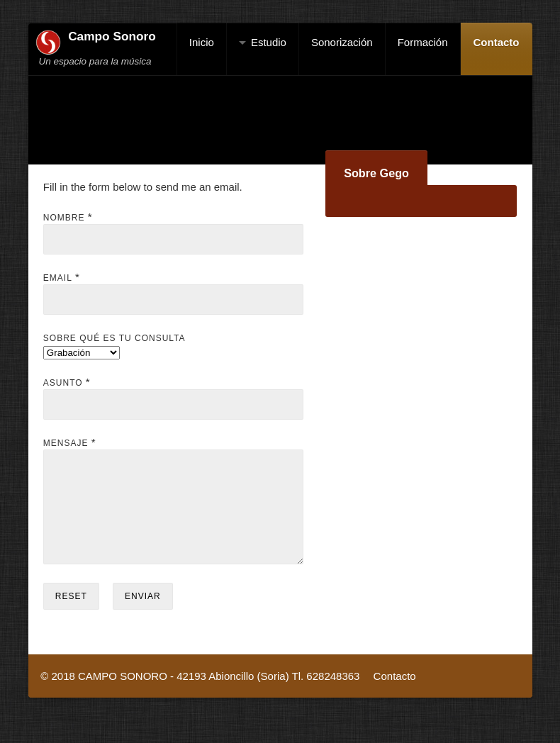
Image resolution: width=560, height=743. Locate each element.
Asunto (63, 383)
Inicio (202, 42)
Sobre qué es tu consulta (114, 338)
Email (58, 278)
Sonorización (342, 42)
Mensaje (66, 443)
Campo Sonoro (112, 36)
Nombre (64, 218)
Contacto (497, 42)
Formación (423, 42)
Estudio (269, 42)
